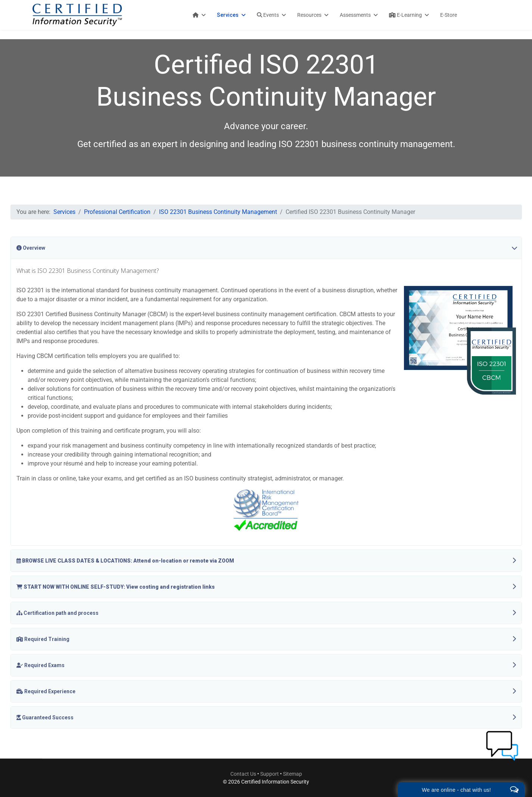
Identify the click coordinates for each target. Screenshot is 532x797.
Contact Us (243, 774)
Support (270, 774)
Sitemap (293, 774)
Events (268, 15)
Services (228, 15)
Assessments (355, 15)
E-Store (449, 15)
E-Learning (405, 15)
